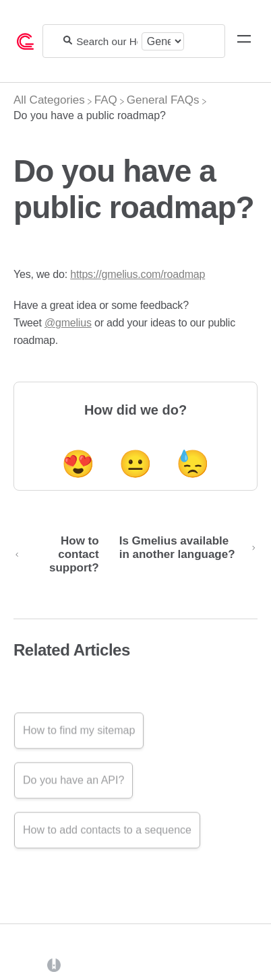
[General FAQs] (163, 100)
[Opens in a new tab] (54, 964)
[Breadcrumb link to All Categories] (49, 100)
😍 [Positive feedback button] (78, 464)
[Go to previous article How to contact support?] (61, 555)
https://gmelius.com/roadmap (138, 274)
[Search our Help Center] (107, 41)
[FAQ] (106, 100)
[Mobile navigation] (244, 41)
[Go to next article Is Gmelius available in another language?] (183, 555)
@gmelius (68, 323)
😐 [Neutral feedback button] (135, 464)
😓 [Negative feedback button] (193, 464)
